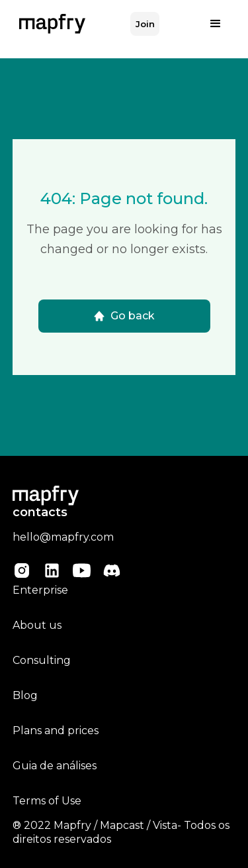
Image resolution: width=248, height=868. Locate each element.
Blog (25, 695)
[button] (216, 24)
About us (37, 625)
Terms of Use (47, 801)
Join (145, 24)
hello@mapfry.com (63, 537)
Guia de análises (55, 766)
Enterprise (40, 590)
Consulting (42, 660)
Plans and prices (56, 731)
